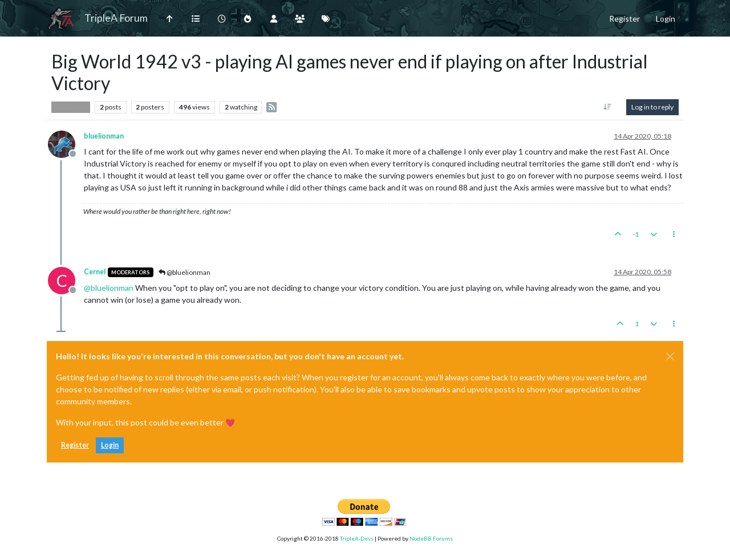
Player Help (71, 107)
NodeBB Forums (431, 538)
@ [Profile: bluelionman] (109, 288)
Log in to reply (652, 107)
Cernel (95, 272)
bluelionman (104, 136)
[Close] (670, 356)
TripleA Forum (116, 18)
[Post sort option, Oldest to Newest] (608, 107)
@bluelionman (184, 272)
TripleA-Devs (357, 538)
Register (75, 445)
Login (110, 445)
